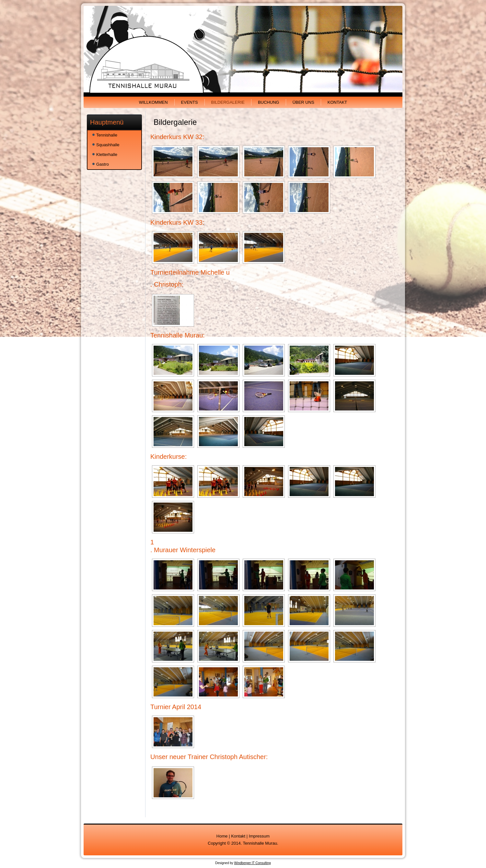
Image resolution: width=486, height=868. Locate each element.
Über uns (303, 102)
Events (190, 102)
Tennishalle (107, 135)
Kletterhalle (107, 155)
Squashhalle (108, 145)
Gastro (103, 164)
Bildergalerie (228, 102)
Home (222, 836)
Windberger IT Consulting (253, 863)
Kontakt (337, 102)
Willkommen (153, 102)
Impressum (259, 836)
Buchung (269, 102)
